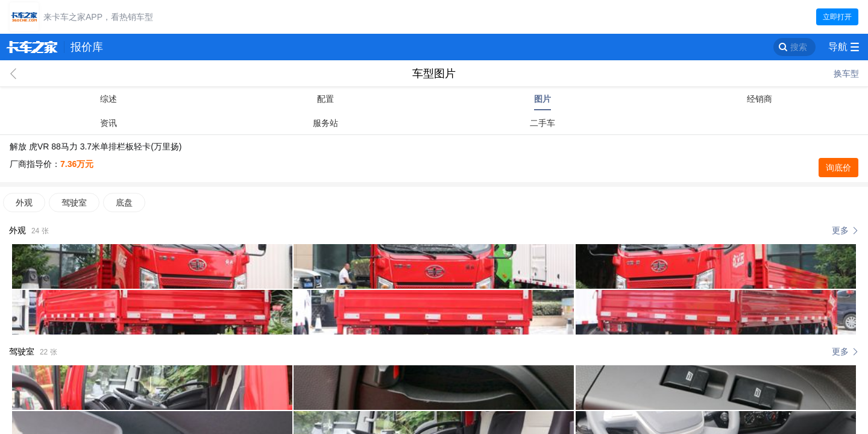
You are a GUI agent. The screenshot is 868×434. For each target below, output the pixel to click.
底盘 (124, 203)
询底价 (838, 168)
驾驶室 (74, 203)
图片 (542, 99)
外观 (24, 203)
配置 (325, 99)
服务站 (325, 123)
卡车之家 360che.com (32, 47)
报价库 (87, 47)
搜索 (799, 47)
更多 (840, 230)
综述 (108, 99)
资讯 (108, 123)
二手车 (542, 123)
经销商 (759, 99)
